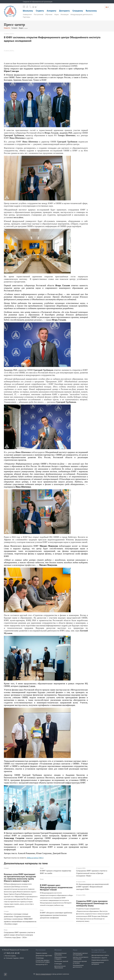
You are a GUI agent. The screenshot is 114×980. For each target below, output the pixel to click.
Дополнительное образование (60, 967)
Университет (27, 15)
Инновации (65, 15)
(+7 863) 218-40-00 (12, 953)
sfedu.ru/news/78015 (35, 858)
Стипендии (58, 964)
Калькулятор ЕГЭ (42, 964)
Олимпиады (40, 958)
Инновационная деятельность (78, 966)
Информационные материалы (98, 963)
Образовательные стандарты (60, 958)
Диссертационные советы (100, 955)
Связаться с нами (48, 28)
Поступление (39, 15)
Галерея (14, 28)
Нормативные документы (100, 960)
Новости (7, 28)
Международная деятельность (82, 15)
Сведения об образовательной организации (38, 2)
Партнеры (26, 17)
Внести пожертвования (43, 974)
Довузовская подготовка (44, 956)
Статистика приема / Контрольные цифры (43, 961)
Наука (56, 15)
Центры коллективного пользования (81, 958)
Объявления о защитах (99, 958)
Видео (21, 28)
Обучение (49, 15)
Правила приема (41, 953)
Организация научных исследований (80, 954)
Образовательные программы (60, 954)
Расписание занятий (61, 961)
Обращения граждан (32, 28)
